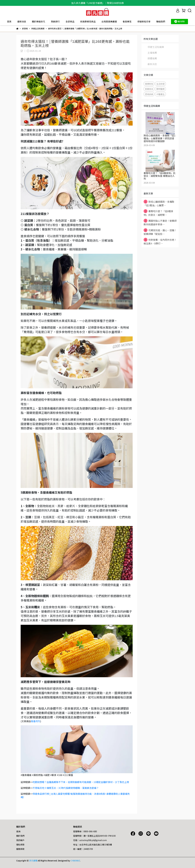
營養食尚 (149, 89)
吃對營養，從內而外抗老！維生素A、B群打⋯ (160, 241)
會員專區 (127, 21)
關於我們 (20, 836)
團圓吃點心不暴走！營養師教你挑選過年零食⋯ (160, 222)
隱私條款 (20, 845)
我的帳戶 (20, 840)
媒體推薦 (152, 58)
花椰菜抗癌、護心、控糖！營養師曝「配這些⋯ (160, 232)
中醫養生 (160, 94)
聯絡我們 (161, 21)
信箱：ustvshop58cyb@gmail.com (90, 840)
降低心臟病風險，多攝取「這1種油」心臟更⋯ (159, 203)
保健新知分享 (144, 21)
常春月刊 (36, 721)
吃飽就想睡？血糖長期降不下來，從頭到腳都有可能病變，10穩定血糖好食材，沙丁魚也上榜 (81, 782)
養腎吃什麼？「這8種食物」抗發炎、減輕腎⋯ (158, 213)
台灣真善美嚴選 (109, 21)
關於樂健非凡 (39, 21)
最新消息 (22, 21)
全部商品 (70, 21)
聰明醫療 (160, 89)
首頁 (9, 21)
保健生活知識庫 (156, 47)
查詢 (18, 831)
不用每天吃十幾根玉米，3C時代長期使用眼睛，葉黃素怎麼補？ (66, 788)
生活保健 (160, 84)
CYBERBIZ (75, 861)
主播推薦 (152, 53)
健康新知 (149, 84)
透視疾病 (149, 94)
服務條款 (20, 849)
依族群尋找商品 (88, 21)
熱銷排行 (55, 21)
